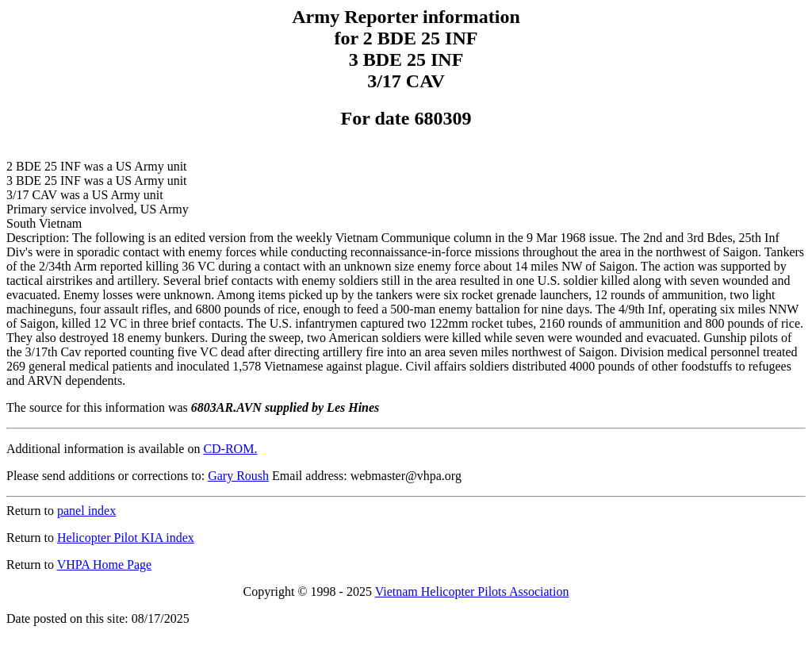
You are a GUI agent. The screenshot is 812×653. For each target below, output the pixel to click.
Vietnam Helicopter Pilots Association (472, 592)
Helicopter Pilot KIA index (126, 538)
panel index (86, 511)
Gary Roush (238, 476)
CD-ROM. (230, 449)
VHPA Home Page (104, 565)
